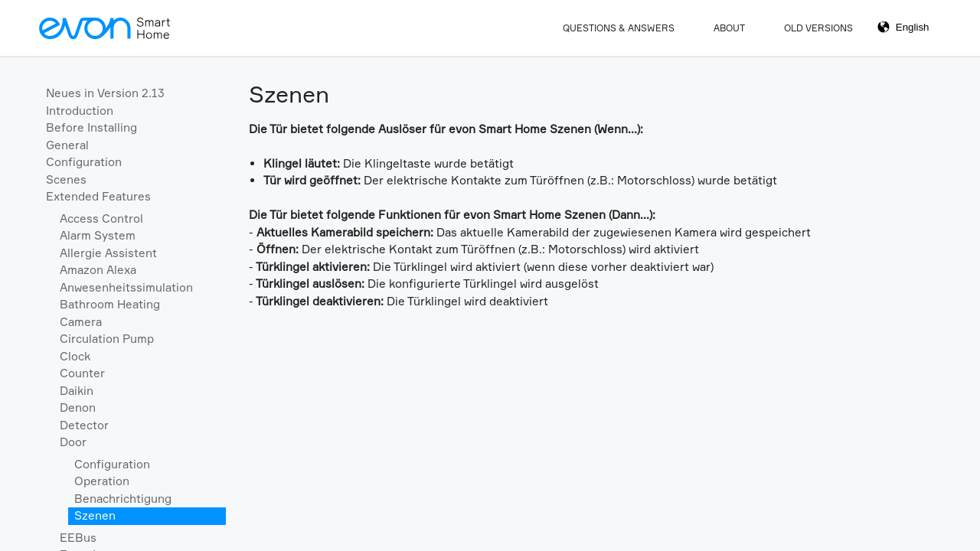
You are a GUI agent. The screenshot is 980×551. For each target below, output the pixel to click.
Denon (78, 408)
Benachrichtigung (123, 499)
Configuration (84, 162)
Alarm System (98, 235)
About (729, 28)
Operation (102, 481)
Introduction (80, 111)
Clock (75, 356)
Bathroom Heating (110, 304)
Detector (84, 425)
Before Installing (91, 127)
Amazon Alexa (98, 270)
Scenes (66, 179)
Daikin (77, 391)
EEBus (78, 538)
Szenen (95, 515)
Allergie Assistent (108, 253)
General (67, 145)
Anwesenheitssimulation (126, 287)
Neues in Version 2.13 (105, 93)
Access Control (101, 218)
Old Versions (818, 28)
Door (73, 442)
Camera (81, 322)
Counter (82, 373)
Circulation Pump (107, 339)
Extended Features (98, 196)
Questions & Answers (619, 28)
